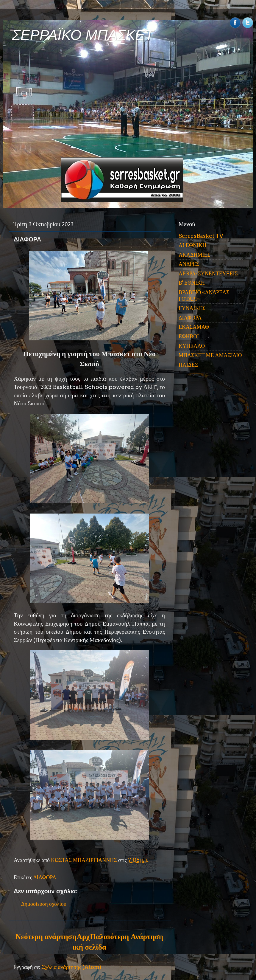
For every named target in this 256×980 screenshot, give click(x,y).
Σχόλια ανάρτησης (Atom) (71, 967)
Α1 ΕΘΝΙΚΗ (192, 245)
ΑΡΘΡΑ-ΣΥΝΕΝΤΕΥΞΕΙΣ (208, 273)
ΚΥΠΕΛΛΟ (192, 346)
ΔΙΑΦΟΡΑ (45, 877)
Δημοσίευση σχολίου (44, 904)
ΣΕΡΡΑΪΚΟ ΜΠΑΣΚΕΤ (83, 35)
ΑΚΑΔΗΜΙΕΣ (195, 255)
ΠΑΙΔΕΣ (188, 365)
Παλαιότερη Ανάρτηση (127, 936)
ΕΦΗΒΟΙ (189, 336)
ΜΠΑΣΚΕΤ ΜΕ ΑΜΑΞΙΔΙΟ (210, 355)
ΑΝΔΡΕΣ (189, 264)
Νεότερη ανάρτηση (46, 936)
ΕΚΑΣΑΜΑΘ (194, 327)
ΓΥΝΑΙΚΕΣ (192, 308)
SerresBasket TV (201, 236)
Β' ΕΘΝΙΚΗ (192, 283)
